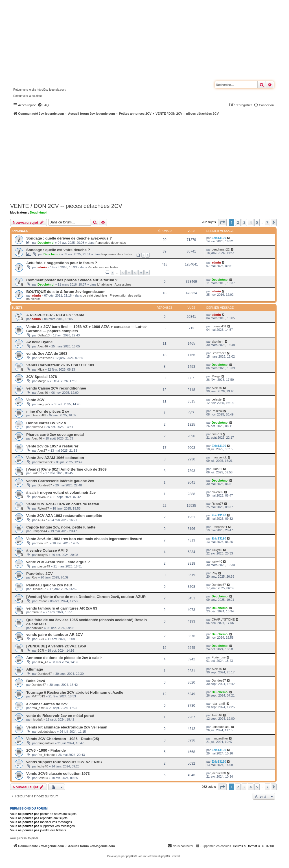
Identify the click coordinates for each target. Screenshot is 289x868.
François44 (39, 531)
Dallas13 (44, 335)
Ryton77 (43, 508)
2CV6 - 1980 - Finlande (46, 750)
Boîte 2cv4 (36, 681)
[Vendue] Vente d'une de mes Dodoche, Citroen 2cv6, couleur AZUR (86, 597)
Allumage (35, 669)
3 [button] (244, 222)
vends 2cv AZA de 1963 (47, 353)
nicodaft (37, 719)
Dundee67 (45, 485)
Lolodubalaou (47, 732)
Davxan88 (39, 415)
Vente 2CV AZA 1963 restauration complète (64, 516)
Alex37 (42, 451)
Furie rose (219, 657)
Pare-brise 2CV (40, 574)
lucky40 (43, 555)
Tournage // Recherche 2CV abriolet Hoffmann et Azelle (75, 692)
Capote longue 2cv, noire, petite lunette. (61, 527)
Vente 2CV (35, 400)
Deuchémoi (38, 212)
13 (141, 272)
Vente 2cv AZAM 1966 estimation (55, 458)
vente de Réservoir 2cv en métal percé (60, 716)
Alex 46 (43, 346)
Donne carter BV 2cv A (46, 423)
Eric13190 (219, 238)
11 (129, 272)
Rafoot (42, 601)
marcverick (45, 462)
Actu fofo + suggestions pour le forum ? (62, 263)
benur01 (43, 543)
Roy (34, 577)
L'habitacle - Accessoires (114, 284)
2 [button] (238, 222)
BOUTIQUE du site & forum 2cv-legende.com (66, 292)
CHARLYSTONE (223, 619)
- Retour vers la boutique (27, 96)
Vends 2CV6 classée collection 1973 (58, 774)
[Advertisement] (150, 158)
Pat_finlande (46, 755)
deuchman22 (221, 249)
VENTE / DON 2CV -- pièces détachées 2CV (66, 206)
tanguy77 (44, 404)
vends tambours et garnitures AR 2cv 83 (62, 608)
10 (123, 272)
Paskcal (217, 411)
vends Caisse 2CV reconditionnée (56, 388)
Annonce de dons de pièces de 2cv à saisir (64, 658)
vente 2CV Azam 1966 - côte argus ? (58, 562)
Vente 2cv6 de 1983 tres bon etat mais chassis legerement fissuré (84, 539)
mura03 (37, 612)
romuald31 (219, 326)
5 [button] (257, 222)
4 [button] (250, 222)
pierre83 (37, 427)
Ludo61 (37, 473)
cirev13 (217, 434)
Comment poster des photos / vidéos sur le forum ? (72, 280)
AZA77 (42, 520)
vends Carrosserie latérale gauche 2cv (60, 481)
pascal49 (44, 566)
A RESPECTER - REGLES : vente (55, 315)
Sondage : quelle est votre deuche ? (58, 250)
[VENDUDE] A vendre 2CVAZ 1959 (56, 646)
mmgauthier (46, 743)
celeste (217, 399)
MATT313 (38, 696)
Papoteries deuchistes (111, 243)
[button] (222, 222)
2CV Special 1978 (42, 377)
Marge (42, 381)
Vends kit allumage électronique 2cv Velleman (67, 727)
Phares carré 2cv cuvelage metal (55, 435)
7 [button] (267, 222)
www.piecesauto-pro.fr (24, 838)
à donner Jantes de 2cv (47, 704)
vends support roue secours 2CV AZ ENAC (64, 762)
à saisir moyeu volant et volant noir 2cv (61, 492)
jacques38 (219, 773)
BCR (41, 639)
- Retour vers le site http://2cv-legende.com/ (39, 90)
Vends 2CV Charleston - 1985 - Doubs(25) (63, 739)
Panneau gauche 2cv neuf (49, 585)
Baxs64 (43, 778)
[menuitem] (43, 105)
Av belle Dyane (39, 342)
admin (42, 267)
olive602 (43, 497)
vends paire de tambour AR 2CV (54, 635)
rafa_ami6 (39, 708)
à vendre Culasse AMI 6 (47, 550)
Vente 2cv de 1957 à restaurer (52, 446)
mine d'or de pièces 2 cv (48, 411)
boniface (38, 628)
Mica (41, 369)
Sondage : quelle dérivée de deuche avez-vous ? (69, 238)
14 (147, 272)
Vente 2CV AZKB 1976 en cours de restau (63, 504)
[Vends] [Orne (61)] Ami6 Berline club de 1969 (66, 469)
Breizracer (45, 358)
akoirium (218, 341)
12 (135, 272)
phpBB (130, 856)
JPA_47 (43, 662)
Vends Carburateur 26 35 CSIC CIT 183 (60, 365)
